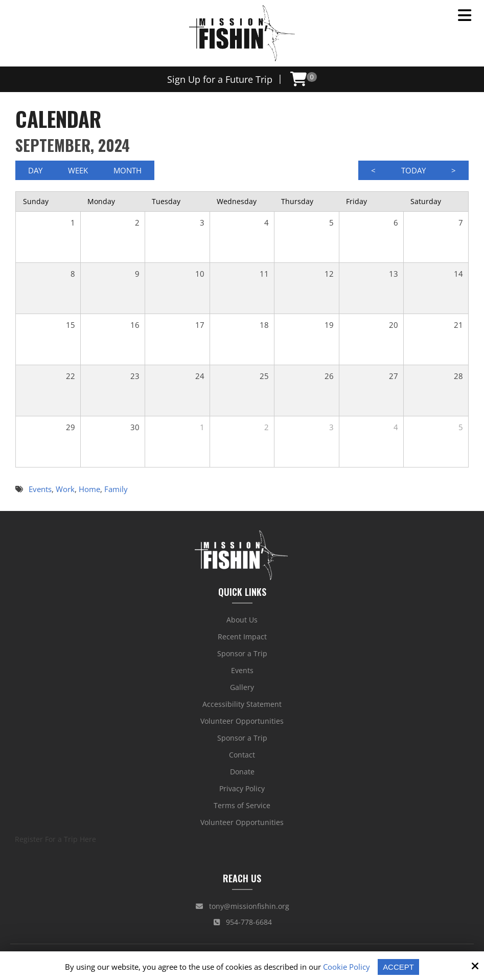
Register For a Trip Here (55, 839)
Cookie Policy (347, 967)
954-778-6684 (243, 922)
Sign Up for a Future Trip (220, 79)
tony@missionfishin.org (243, 906)
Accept (398, 967)
